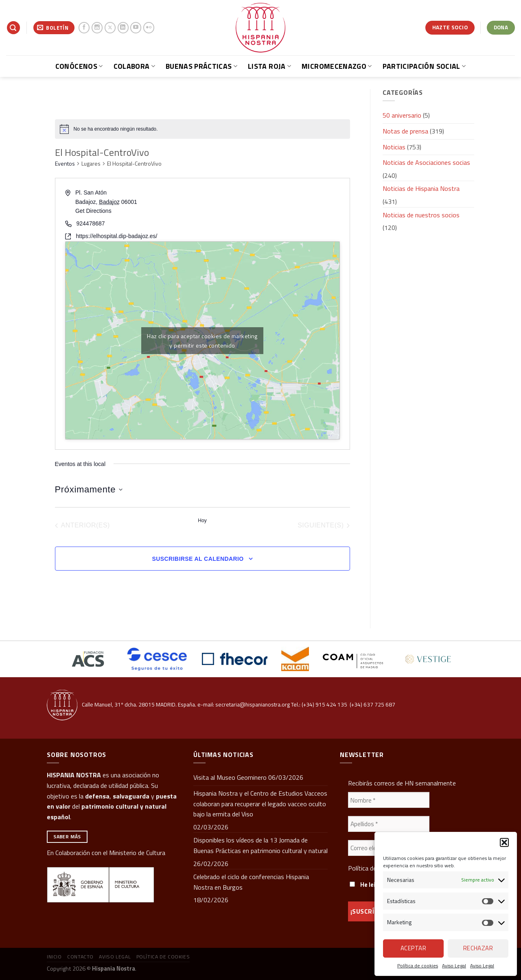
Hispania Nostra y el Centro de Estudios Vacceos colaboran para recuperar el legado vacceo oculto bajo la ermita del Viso (260, 804)
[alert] (202, 129)
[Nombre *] (389, 800)
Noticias (394, 147)
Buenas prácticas (201, 66)
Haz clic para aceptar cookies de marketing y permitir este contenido (202, 341)
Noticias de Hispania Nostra (421, 188)
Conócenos (79, 66)
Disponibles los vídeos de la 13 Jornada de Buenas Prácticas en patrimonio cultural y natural (260, 845)
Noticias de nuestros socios (421, 215)
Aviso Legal (454, 966)
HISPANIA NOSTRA (74, 775)
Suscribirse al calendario (198, 559)
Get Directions (93, 211)
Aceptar (413, 948)
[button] (504, 842)
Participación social (424, 66)
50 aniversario (402, 115)
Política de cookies (418, 966)
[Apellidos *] (389, 824)
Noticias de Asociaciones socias (426, 162)
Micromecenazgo (337, 66)
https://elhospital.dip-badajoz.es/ (117, 236)
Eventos (65, 164)
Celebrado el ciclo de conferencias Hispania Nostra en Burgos (251, 882)
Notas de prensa (405, 131)
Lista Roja (269, 66)
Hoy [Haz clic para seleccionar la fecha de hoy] (202, 521)
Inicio (54, 957)
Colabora (134, 66)
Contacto (80, 957)
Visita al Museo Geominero (230, 777)
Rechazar (478, 948)
